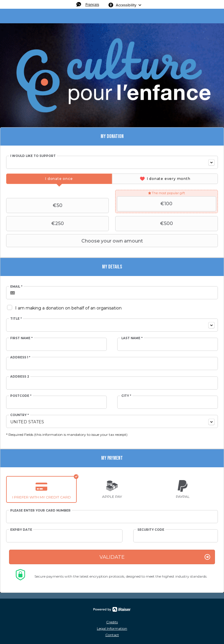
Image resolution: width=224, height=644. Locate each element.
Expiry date (21, 530)
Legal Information (112, 628)
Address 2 (20, 377)
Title (16, 319)
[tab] (59, 179)
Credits (112, 622)
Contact (112, 635)
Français (92, 4)
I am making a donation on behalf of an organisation (68, 308)
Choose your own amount (75, 241)
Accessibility (126, 5)
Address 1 (20, 358)
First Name (21, 338)
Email (16, 287)
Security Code (151, 530)
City (126, 396)
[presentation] (59, 179)
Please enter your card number (40, 511)
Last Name (132, 338)
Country (20, 415)
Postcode (21, 396)
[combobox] (112, 162)
